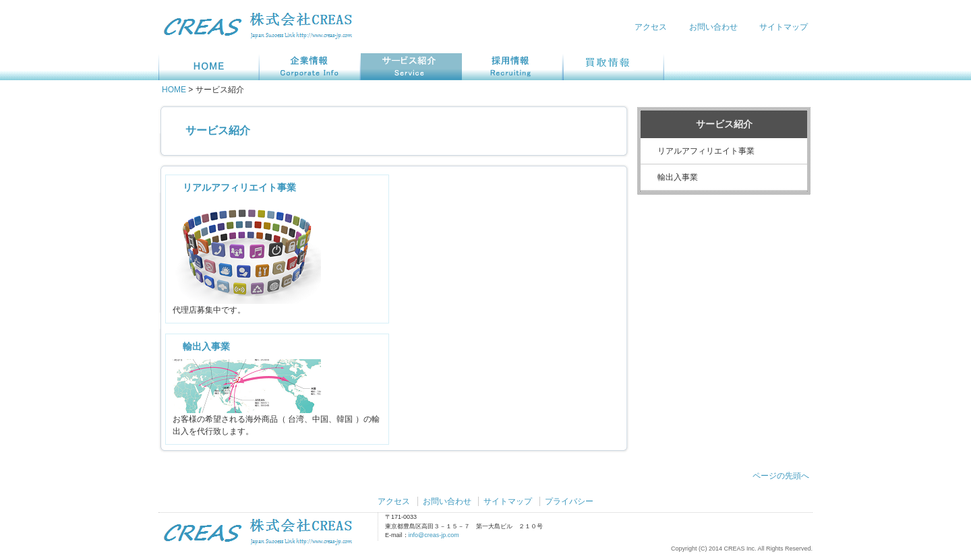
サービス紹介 (218, 130)
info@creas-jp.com (434, 535)
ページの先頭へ (781, 476)
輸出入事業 (206, 346)
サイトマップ (784, 27)
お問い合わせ (713, 27)
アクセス (651, 27)
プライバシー (569, 501)
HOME (174, 90)
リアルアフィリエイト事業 (239, 187)
